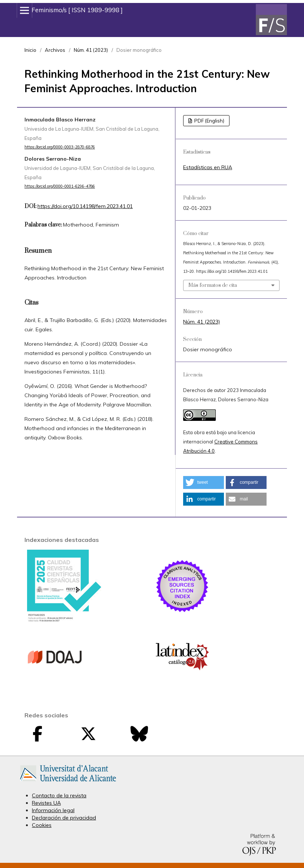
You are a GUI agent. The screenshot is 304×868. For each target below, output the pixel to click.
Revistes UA (46, 803)
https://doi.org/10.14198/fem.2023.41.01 (85, 206)
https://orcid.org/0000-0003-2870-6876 (60, 147)
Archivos (55, 50)
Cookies (42, 825)
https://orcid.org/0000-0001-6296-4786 (60, 186)
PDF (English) (209, 121)
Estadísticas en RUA (208, 167)
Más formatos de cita (213, 285)
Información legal (53, 810)
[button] (204, 482)
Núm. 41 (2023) (91, 50)
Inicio (30, 50)
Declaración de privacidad (64, 818)
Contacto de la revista (59, 795)
